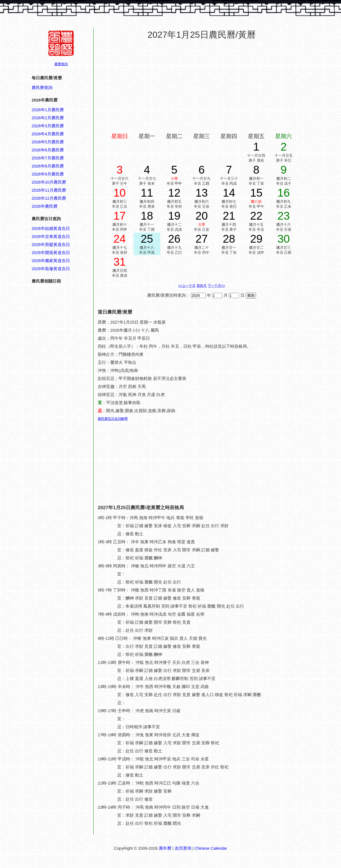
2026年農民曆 (45, 206)
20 (202, 216)
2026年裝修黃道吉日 (51, 269)
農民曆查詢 (42, 88)
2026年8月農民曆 (48, 166)
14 (229, 193)
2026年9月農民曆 (48, 174)
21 (229, 216)
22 (256, 216)
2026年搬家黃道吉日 (51, 261)
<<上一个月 (187, 286)
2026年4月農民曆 (48, 134)
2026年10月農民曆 (49, 182)
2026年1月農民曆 (48, 110)
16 (284, 193)
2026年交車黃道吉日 (51, 237)
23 (284, 216)
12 (174, 193)
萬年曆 (165, 848)
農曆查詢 (61, 64)
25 (147, 239)
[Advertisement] (54, 635)
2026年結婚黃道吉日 (51, 229)
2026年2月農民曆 (48, 118)
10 (120, 193)
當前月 (202, 286)
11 (147, 193)
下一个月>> (216, 286)
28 (229, 239)
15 (256, 193)
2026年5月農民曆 (48, 142)
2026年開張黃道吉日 (51, 253)
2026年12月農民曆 (49, 198)
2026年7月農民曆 (48, 158)
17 (120, 216)
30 (284, 239)
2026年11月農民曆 (49, 190)
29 (256, 239)
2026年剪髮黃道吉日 (51, 245)
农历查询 (183, 848)
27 (202, 239)
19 (174, 216)
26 (174, 239)
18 (147, 216)
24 (120, 239)
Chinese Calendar (211, 848)
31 (120, 262)
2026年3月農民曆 (48, 126)
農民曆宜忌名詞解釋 (113, 419)
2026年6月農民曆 (48, 150)
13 (202, 193)
